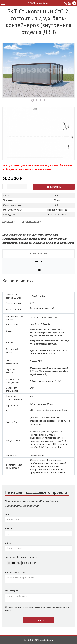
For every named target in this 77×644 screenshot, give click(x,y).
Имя (7, 514)
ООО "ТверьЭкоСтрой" (39, 3)
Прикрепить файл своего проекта (21, 557)
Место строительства (15, 572)
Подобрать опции (32, 222)
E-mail (8, 543)
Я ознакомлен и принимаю (37, 609)
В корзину (54, 187)
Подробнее (9, 222)
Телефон (10, 528)
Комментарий (11, 591)
